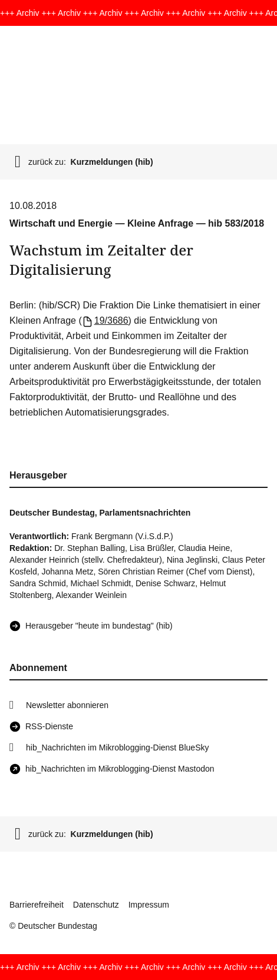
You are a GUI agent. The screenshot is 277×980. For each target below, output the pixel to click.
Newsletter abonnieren (67, 705)
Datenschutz (96, 905)
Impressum (149, 905)
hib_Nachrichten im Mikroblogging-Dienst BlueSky (117, 748)
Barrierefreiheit (37, 905)
